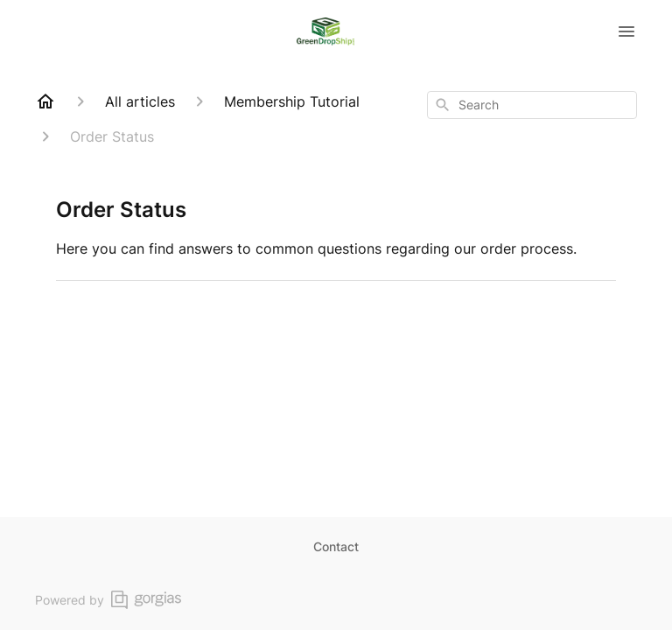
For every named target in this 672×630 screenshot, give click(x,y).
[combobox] (532, 105)
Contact (336, 546)
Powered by (108, 600)
